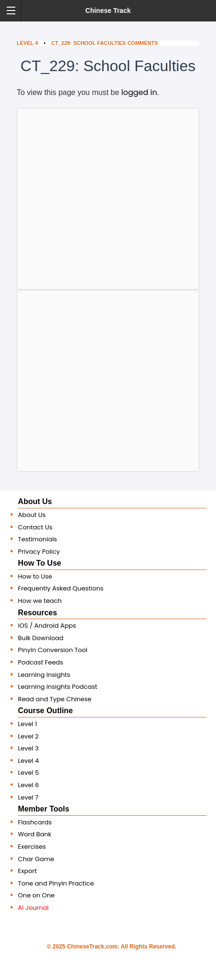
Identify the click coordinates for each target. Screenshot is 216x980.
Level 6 (29, 785)
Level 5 (29, 773)
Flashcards (35, 822)
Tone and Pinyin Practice (56, 883)
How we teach (40, 601)
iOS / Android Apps (47, 626)
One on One (37, 895)
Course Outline (46, 711)
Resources (38, 613)
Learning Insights (44, 675)
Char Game (36, 859)
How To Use (40, 563)
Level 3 (28, 748)
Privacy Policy (39, 552)
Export (28, 871)
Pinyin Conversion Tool (53, 650)
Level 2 (28, 736)
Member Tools (44, 809)
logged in (139, 92)
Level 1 (28, 724)
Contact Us (35, 527)
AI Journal (33, 908)
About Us (35, 501)
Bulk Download (41, 638)
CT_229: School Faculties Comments (104, 43)
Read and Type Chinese (55, 699)
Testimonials (38, 539)
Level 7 (28, 797)
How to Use (35, 576)
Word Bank (35, 834)
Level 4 (27, 43)
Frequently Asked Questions (61, 588)
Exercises (32, 847)
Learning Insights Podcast (58, 687)
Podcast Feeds (41, 662)
